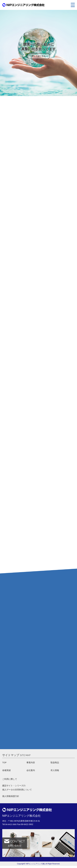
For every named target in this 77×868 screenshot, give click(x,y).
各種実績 (7, 771)
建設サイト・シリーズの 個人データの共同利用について (18, 789)
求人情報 (55, 771)
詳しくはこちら (39, 56)
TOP (5, 763)
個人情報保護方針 (11, 798)
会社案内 (31, 771)
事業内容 (31, 763)
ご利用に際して (10, 780)
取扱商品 (55, 763)
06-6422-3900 (11, 826)
